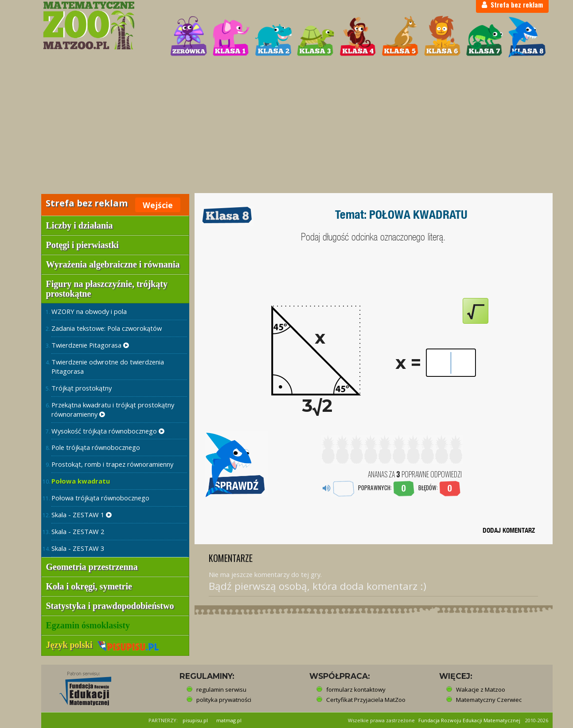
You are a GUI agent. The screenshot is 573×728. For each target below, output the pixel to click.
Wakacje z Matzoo (481, 689)
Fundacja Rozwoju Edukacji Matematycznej (469, 720)
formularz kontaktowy (356, 689)
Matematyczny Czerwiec (489, 700)
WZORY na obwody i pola (89, 311)
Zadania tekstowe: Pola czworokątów (107, 328)
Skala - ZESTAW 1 (82, 515)
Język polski (103, 645)
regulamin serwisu (221, 689)
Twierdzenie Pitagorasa (90, 345)
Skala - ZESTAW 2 (78, 531)
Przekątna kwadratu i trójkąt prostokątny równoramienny (113, 409)
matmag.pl (229, 720)
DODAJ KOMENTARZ (509, 530)
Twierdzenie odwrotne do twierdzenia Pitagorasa (108, 366)
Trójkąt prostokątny (82, 388)
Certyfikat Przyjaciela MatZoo (366, 700)
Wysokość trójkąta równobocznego (108, 431)
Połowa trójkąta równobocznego (100, 498)
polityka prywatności (224, 700)
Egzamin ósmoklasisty (88, 625)
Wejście (158, 205)
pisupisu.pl (195, 720)
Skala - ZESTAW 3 (78, 548)
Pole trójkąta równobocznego (96, 447)
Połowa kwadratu (81, 481)
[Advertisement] (287, 127)
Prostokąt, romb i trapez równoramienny (112, 464)
